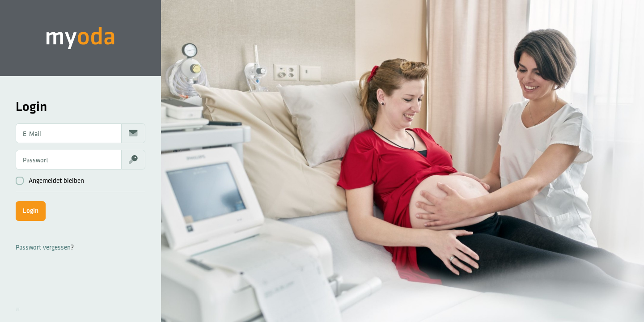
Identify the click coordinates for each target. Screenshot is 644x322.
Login (31, 210)
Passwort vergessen (43, 247)
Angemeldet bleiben (50, 181)
